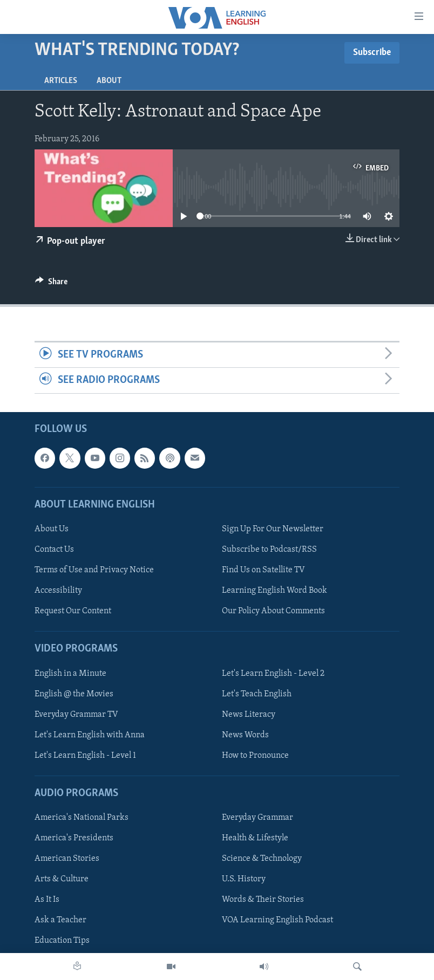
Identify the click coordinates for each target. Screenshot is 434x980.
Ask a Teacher (60, 920)
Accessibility (58, 591)
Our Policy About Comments (273, 611)
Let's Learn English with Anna (90, 735)
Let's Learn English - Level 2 (273, 673)
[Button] (51, 284)
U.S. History (244, 879)
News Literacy (249, 714)
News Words (245, 735)
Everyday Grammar (257, 818)
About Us (52, 529)
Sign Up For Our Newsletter (273, 529)
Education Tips (62, 941)
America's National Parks (82, 818)
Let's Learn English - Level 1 (85, 755)
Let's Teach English (257, 694)
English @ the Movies (74, 694)
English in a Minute (70, 673)
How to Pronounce (255, 755)
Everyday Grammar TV (76, 714)
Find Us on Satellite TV (263, 570)
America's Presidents (74, 838)
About (109, 81)
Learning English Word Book (274, 591)
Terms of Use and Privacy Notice (94, 570)
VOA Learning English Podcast (277, 920)
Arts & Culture (62, 879)
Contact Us (54, 550)
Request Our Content (73, 611)
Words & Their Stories (263, 900)
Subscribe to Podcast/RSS (269, 550)
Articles (61, 81)
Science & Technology (262, 859)
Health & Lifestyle (255, 838)
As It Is (47, 900)
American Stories (67, 859)
